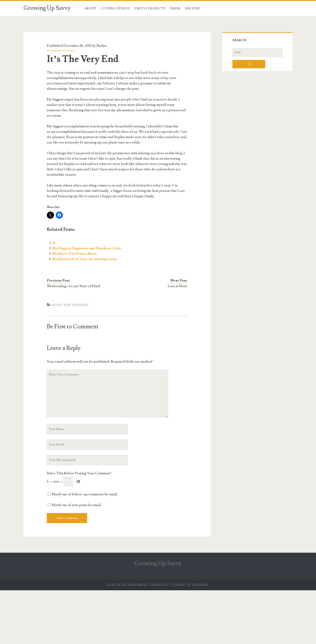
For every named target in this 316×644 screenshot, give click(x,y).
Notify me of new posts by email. (77, 505)
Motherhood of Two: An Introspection (84, 259)
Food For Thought (71, 305)
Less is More (177, 286)
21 (54, 243)
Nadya (102, 46)
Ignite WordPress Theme (135, 585)
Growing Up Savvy (47, 8)
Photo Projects (150, 9)
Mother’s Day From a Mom (74, 254)
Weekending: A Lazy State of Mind (74, 286)
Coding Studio (116, 9)
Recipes (192, 9)
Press (175, 9)
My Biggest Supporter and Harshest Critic (87, 248)
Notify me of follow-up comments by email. (85, 494)
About (91, 9)
